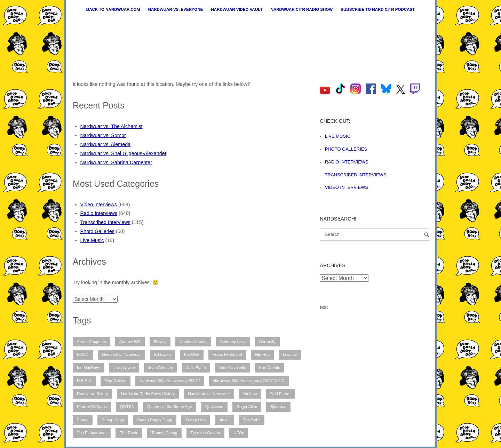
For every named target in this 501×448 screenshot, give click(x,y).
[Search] (427, 235)
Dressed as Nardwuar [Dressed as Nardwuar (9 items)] (122, 354)
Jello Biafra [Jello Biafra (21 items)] (196, 368)
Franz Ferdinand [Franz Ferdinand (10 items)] (227, 354)
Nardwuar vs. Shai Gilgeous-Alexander (124, 153)
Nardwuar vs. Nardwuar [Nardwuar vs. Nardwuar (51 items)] (209, 394)
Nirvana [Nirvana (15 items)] (250, 394)
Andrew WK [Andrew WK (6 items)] (130, 342)
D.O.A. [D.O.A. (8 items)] (83, 354)
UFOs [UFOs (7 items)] (239, 433)
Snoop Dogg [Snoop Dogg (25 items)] (113, 420)
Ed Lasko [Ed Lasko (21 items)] (162, 354)
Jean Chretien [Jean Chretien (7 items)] (161, 368)
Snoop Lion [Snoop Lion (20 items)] (196, 420)
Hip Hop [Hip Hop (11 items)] (263, 354)
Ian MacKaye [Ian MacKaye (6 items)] (89, 368)
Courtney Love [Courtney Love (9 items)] (233, 342)
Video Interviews (99, 205)
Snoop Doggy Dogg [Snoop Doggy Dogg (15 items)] (155, 420)
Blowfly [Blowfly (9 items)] (160, 342)
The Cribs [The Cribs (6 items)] (252, 420)
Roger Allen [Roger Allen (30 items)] (247, 407)
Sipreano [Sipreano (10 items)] (278, 407)
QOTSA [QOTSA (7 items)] (127, 407)
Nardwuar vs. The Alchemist (112, 126)
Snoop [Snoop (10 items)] (83, 420)
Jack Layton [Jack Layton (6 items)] (124, 368)
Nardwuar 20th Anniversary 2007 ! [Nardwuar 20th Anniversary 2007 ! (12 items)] (170, 381)
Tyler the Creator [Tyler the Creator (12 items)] (206, 433)
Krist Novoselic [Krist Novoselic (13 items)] (232, 368)
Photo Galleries (97, 231)
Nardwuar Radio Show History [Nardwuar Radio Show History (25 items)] (148, 394)
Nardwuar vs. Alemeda (106, 144)
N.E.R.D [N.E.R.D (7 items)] (84, 381)
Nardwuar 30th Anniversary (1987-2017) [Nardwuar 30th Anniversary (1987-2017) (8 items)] (249, 381)
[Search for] (375, 234)
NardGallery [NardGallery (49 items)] (115, 381)
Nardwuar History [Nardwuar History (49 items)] (92, 394)
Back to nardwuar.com (113, 9)
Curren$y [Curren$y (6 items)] (267, 342)
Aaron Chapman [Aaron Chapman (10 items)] (92, 342)
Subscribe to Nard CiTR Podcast (378, 9)
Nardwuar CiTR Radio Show (302, 9)
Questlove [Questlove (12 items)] (214, 407)
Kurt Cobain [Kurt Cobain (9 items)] (270, 368)
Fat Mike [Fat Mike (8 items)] (192, 354)
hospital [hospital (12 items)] (290, 354)
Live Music (92, 240)
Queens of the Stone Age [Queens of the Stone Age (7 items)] (170, 407)
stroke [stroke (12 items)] (224, 420)
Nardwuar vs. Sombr (103, 135)
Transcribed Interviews (105, 222)
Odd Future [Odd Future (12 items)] (280, 394)
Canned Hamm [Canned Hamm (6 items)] (193, 342)
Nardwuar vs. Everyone (176, 9)
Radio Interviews (99, 213)
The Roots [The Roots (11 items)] (129, 433)
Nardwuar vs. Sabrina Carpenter (116, 162)
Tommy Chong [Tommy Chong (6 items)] (164, 433)
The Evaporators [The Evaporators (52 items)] (92, 433)
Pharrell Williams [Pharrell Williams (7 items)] (92, 407)
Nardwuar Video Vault (237, 9)
